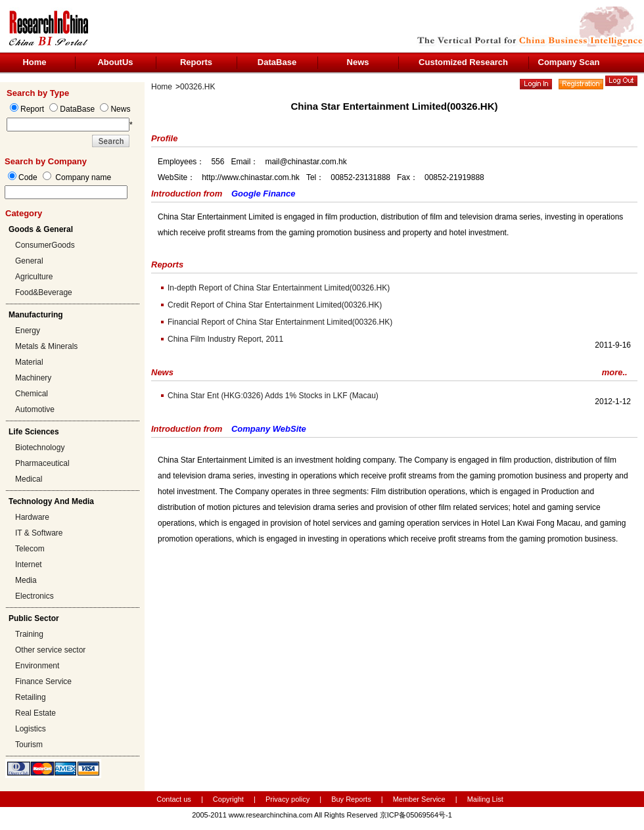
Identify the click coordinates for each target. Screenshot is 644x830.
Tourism (29, 745)
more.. (615, 372)
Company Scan (569, 62)
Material (29, 362)
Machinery (33, 378)
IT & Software (39, 533)
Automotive (35, 409)
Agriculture (34, 277)
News (358, 62)
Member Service (419, 799)
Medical (29, 479)
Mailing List (485, 799)
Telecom (30, 549)
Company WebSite (269, 429)
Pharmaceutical (42, 463)
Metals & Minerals (46, 346)
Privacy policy (288, 799)
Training (29, 634)
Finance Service (43, 681)
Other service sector (50, 650)
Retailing (31, 697)
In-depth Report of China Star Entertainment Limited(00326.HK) (279, 288)
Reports (196, 62)
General (29, 261)
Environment (37, 666)
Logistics (31, 729)
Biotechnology (40, 448)
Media (26, 580)
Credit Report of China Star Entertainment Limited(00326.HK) (275, 305)
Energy (28, 331)
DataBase (277, 62)
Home (34, 62)
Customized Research (463, 62)
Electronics (34, 596)
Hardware (32, 517)
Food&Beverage (44, 292)
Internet (29, 565)
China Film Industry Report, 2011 (225, 339)
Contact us (174, 799)
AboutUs (115, 62)
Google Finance (264, 194)
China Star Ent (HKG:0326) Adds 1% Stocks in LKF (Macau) (273, 396)
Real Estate (35, 713)
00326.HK (197, 87)
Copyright (228, 799)
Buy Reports (351, 799)
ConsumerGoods (45, 245)
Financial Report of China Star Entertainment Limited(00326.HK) (280, 322)
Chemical (32, 394)
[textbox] (66, 192)
